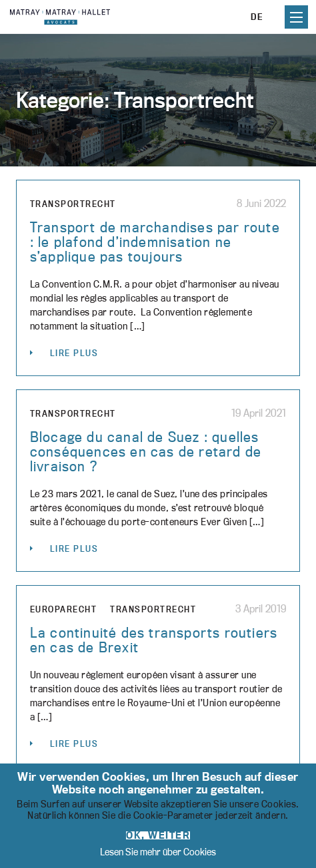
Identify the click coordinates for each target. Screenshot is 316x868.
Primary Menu (296, 17)
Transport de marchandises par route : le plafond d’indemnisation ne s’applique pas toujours (155, 242)
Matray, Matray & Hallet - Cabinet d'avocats (60, 17)
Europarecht (64, 609)
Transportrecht (73, 204)
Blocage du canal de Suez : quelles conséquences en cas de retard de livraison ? (146, 451)
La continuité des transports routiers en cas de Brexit (154, 640)
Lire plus (74, 353)
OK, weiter (158, 835)
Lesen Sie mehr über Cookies (158, 852)
